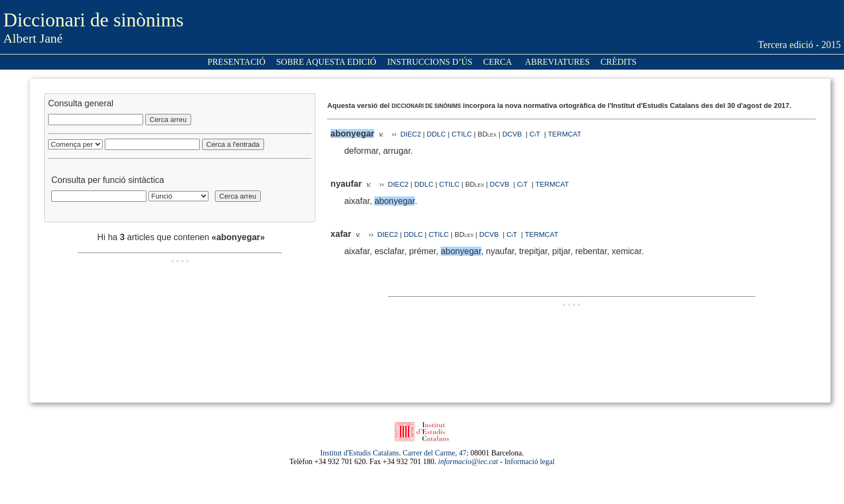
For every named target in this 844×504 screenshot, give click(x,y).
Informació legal (529, 462)
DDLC (436, 134)
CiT (535, 134)
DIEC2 (410, 134)
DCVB (513, 134)
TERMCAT (565, 134)
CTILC (462, 134)
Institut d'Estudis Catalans (360, 453)
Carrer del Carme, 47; (436, 453)
